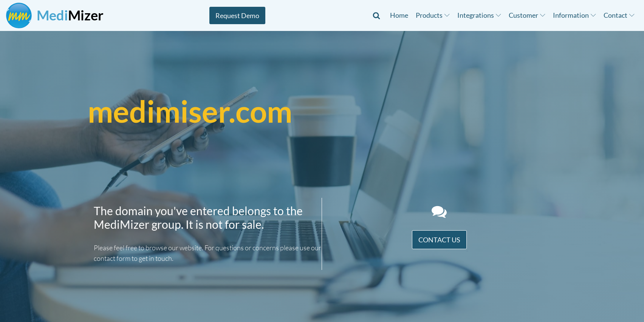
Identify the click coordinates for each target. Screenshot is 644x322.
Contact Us (439, 240)
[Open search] (376, 15)
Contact (619, 15)
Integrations (479, 15)
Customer (527, 15)
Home (399, 15)
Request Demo (237, 15)
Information (574, 15)
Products (433, 15)
